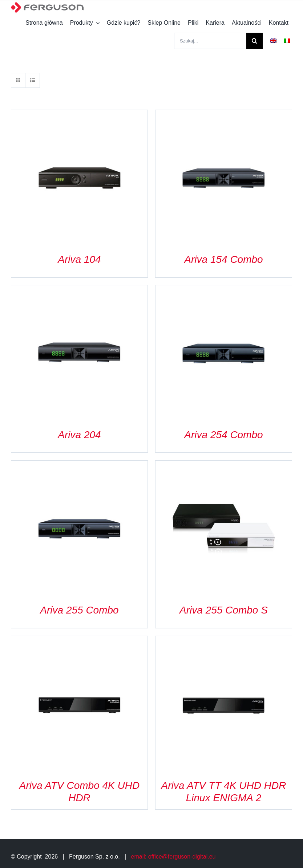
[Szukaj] (254, 41)
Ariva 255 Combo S (224, 610)
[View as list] (33, 80)
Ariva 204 (79, 435)
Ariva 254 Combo (223, 435)
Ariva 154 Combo (223, 259)
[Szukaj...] (210, 41)
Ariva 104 (79, 259)
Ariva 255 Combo (79, 610)
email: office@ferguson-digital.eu (173, 857)
